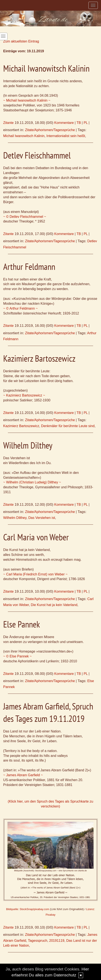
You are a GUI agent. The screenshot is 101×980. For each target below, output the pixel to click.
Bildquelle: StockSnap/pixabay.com (28, 909)
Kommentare (64, 123)
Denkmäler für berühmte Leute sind (68, 426)
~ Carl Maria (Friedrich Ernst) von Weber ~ (35, 574)
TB (79, 123)
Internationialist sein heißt (66, 136)
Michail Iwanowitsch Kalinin (24, 136)
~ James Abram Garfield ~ (23, 775)
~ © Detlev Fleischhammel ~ (25, 217)
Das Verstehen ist (42, 518)
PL (86, 123)
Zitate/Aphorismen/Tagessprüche (50, 130)
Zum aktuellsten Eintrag (21, 41)
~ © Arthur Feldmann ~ (20, 308)
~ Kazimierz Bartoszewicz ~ (24, 395)
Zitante (8, 123)
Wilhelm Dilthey (15, 518)
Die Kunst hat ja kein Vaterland (54, 605)
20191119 (57, 941)
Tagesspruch (38, 941)
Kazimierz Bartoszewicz (21, 426)
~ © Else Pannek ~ (17, 656)
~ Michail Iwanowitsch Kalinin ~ (27, 100)
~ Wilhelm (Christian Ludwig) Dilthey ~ (32, 482)
